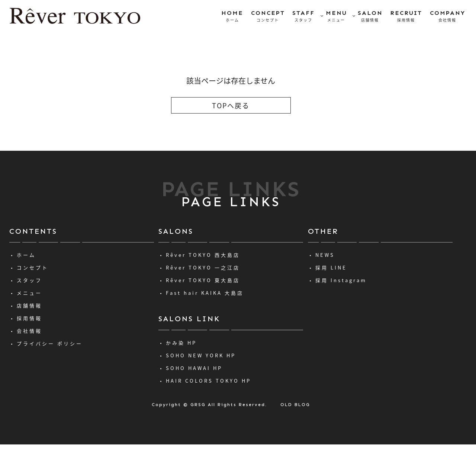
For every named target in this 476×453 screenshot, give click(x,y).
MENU (336, 16)
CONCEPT (268, 16)
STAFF (303, 16)
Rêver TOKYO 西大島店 (203, 255)
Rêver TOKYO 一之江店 (203, 267)
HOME (232, 16)
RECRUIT (406, 16)
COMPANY (448, 16)
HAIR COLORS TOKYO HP (208, 381)
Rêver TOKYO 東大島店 (203, 280)
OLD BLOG (295, 405)
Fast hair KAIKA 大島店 (205, 293)
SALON (370, 16)
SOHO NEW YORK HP (201, 355)
